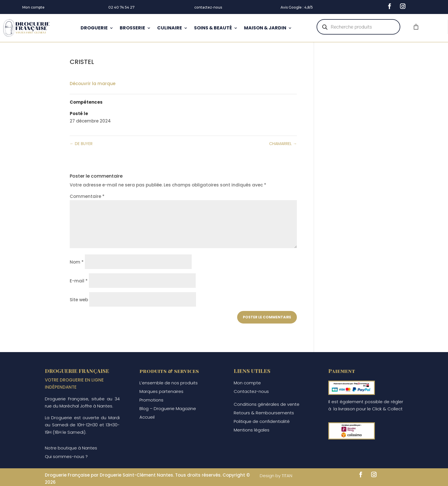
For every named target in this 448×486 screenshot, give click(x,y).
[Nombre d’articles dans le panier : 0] (416, 27)
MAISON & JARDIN (265, 28)
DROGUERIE (94, 28)
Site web (79, 300)
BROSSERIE (132, 28)
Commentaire (87, 196)
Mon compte (33, 7)
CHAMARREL (283, 144)
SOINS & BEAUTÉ (213, 28)
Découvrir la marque (93, 84)
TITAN (287, 476)
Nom (77, 262)
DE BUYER (81, 144)
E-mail (79, 281)
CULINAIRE (170, 28)
